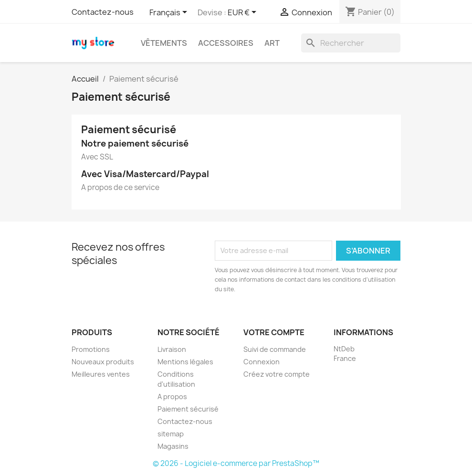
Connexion (262, 362)
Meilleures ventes (101, 374)
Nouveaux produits (103, 362)
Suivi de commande (275, 349)
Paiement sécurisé (188, 409)
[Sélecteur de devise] (244, 13)
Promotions (91, 349)
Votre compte (274, 332)
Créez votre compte (277, 374)
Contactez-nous (103, 12)
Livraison (172, 349)
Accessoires (226, 43)
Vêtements (164, 43)
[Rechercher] (351, 43)
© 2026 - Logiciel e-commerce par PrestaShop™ (236, 463)
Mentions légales (185, 362)
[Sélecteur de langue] (170, 13)
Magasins (173, 446)
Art (272, 43)
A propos (172, 397)
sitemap (171, 434)
